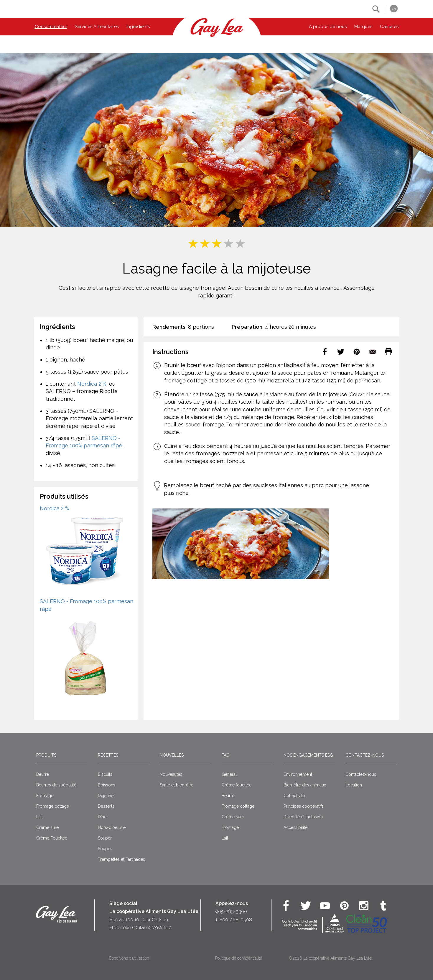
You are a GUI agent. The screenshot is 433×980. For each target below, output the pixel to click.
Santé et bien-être (177, 785)
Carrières (389, 27)
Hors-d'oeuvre (112, 827)
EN (394, 9)
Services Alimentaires (97, 27)
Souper (105, 838)
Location (354, 785)
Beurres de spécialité (56, 785)
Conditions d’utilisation (129, 958)
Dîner (103, 817)
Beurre (43, 774)
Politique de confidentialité (239, 958)
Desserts (106, 806)
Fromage (45, 796)
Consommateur (51, 27)
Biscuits (105, 774)
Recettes (108, 755)
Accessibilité (295, 827)
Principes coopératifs (304, 806)
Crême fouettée (237, 785)
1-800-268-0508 (234, 920)
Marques (363, 27)
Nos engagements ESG (308, 755)
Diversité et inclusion (303, 817)
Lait (39, 817)
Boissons (107, 785)
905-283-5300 (231, 911)
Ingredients (138, 27)
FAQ (226, 755)
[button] (376, 9)
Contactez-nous (365, 755)
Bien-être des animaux (305, 785)
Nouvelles (172, 755)
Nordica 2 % (92, 384)
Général (229, 774)
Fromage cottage (53, 806)
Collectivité (294, 796)
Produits (46, 755)
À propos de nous (328, 27)
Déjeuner (106, 796)
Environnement (298, 774)
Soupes (105, 849)
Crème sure (47, 827)
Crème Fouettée (52, 838)
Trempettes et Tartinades (121, 859)
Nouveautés (171, 774)
